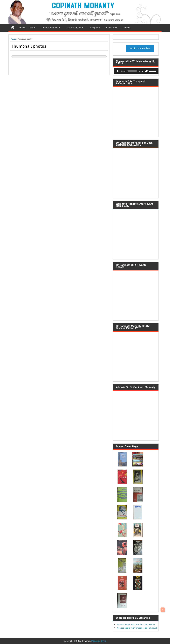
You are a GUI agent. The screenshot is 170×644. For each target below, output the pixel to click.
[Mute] (147, 71)
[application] (136, 71)
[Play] (118, 71)
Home (13, 39)
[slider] (132, 71)
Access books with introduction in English (137, 628)
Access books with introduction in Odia (136, 624)
